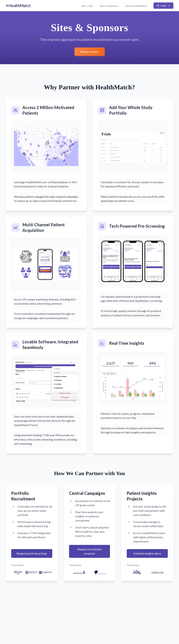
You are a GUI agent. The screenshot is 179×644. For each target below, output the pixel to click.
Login (163, 5)
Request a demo (90, 52)
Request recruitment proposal (89, 551)
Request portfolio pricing (32, 553)
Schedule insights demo (147, 553)
